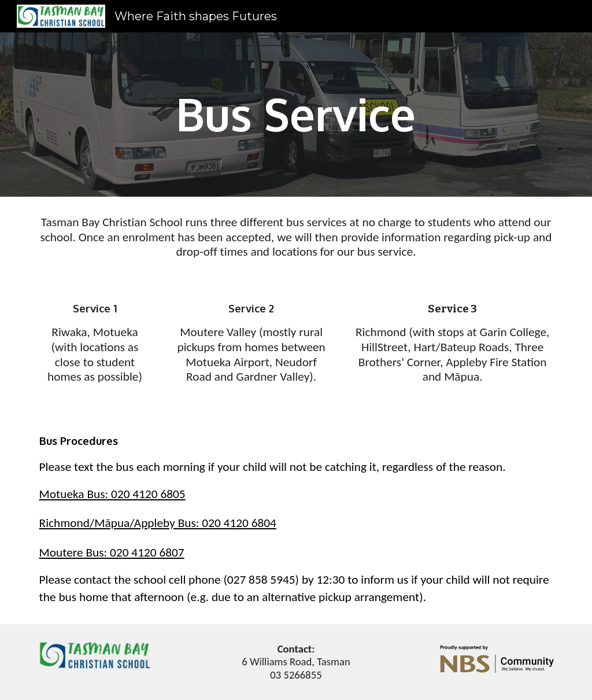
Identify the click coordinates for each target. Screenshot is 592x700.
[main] (296, 115)
